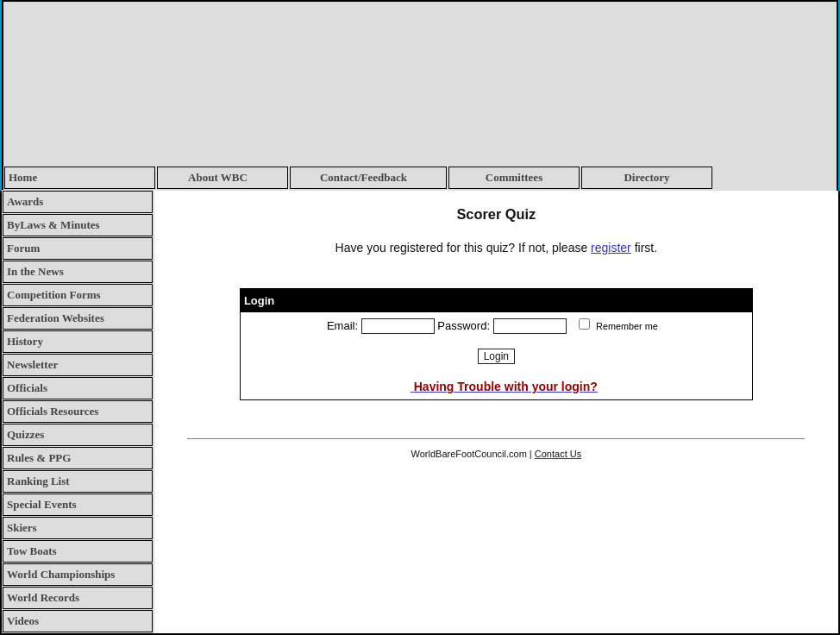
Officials (27, 388)
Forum (23, 248)
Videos (23, 621)
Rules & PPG (39, 458)
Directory (646, 177)
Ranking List (38, 481)
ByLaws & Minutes (53, 225)
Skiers (22, 528)
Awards (25, 201)
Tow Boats (32, 551)
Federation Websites (56, 318)
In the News (35, 271)
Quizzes (25, 434)
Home (23, 177)
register (611, 248)
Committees (514, 177)
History (25, 341)
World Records (43, 597)
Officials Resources (53, 411)
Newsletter (32, 365)
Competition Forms (54, 295)
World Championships (61, 574)
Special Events (42, 504)
